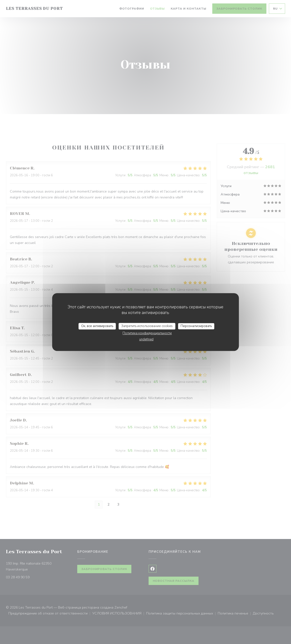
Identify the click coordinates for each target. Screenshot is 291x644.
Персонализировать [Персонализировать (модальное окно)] (196, 326)
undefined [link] (146, 339)
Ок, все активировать (97, 326)
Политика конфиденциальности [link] (147, 333)
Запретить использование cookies (147, 326)
